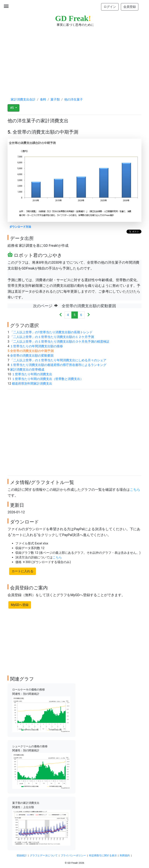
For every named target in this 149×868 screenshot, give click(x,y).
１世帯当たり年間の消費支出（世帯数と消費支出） (48, 379)
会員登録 (130, 7)
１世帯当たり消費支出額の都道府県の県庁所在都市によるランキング (58, 365)
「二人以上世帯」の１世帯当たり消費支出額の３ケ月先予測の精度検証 (60, 342)
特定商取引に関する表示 (103, 855)
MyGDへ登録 (20, 605)
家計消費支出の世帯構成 (27, 370)
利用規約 (125, 855)
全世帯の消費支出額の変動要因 (32, 356)
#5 (12, 108)
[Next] (89, 315)
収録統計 (22, 855)
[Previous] (61, 315)
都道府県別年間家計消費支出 (32, 384)
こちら (135, 490)
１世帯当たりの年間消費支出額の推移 (36, 346)
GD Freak (73, 18)
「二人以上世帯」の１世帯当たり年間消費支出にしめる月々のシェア (58, 360)
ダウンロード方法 (20, 227)
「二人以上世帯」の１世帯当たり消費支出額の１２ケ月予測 (52, 337)
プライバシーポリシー (73, 855)
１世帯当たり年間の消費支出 (32, 374)
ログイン (110, 7)
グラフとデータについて (44, 855)
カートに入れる (23, 571)
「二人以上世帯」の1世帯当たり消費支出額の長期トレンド (51, 332)
